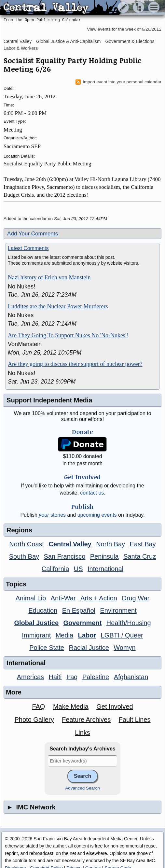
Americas (30, 677)
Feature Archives (86, 720)
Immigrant (36, 635)
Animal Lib (31, 598)
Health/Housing (129, 623)
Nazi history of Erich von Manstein (49, 277)
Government (83, 623)
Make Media (71, 707)
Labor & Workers (21, 48)
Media (64, 635)
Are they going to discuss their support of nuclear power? (75, 364)
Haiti (55, 677)
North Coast (27, 544)
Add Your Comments (33, 234)
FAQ (38, 707)
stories (52, 515)
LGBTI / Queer (122, 635)
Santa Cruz (140, 556)
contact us (92, 493)
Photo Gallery (34, 720)
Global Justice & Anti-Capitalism (68, 41)
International (105, 569)
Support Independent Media (49, 400)
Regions (19, 530)
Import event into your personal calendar (118, 82)
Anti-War (63, 598)
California (55, 569)
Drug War (136, 598)
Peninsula (104, 556)
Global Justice (36, 623)
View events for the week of (124, 29)
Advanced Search (82, 788)
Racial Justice (89, 648)
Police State (47, 648)
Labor (87, 635)
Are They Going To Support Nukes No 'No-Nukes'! (68, 335)
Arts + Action (99, 598)
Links (82, 733)
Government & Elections (130, 41)
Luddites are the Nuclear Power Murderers (58, 306)
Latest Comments (28, 248)
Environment (118, 610)
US (78, 569)
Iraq (72, 677)
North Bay (110, 544)
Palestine (96, 677)
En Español (79, 610)
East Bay (143, 544)
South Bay (24, 556)
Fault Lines (135, 720)
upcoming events (97, 515)
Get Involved (115, 707)
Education (43, 610)
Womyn (124, 648)
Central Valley (18, 41)
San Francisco (65, 556)
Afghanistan (131, 677)
